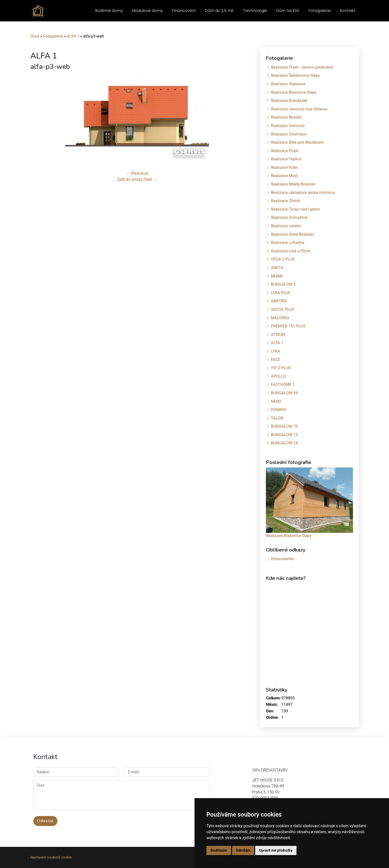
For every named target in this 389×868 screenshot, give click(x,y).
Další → (150, 179)
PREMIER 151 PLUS (288, 326)
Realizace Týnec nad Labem (295, 209)
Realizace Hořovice (288, 126)
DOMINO (279, 410)
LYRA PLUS (281, 293)
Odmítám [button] (243, 850)
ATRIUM (278, 335)
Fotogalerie (320, 11)
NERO (276, 401)
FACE (275, 360)
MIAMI (277, 276)
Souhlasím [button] (219, 850)
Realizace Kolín (284, 167)
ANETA (277, 268)
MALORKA (280, 318)
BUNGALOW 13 (284, 435)
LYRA (275, 351)
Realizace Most (284, 176)
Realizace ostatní (286, 226)
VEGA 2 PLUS (283, 259)
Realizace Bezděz (286, 117)
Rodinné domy (109, 11)
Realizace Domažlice (289, 217)
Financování (184, 11)
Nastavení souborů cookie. (51, 857)
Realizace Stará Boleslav (292, 234)
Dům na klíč (288, 11)
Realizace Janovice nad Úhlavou (299, 109)
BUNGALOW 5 (283, 284)
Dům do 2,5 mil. (219, 11)
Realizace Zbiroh (286, 201)
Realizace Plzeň (285, 151)
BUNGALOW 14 (284, 443)
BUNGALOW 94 (284, 393)
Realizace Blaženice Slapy (294, 92)
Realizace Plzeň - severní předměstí (302, 67)
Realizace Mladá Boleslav (293, 184)
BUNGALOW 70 (284, 426)
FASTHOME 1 (283, 385)
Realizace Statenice (288, 84)
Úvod (35, 36)
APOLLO (278, 376)
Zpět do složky (130, 179)
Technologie (255, 11)
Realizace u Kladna (288, 243)
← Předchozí (137, 173)
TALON (277, 418)
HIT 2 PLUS (281, 368)
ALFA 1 (73, 36)
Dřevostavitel (282, 559)
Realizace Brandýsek (289, 101)
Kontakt (348, 11)
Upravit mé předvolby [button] (276, 850)
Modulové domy (147, 11)
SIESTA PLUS (283, 309)
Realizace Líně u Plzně (291, 251)
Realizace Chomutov (289, 134)
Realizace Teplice (286, 159)
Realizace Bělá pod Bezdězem (297, 142)
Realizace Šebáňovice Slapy (295, 75)
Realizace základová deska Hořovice (303, 193)
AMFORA (279, 301)
